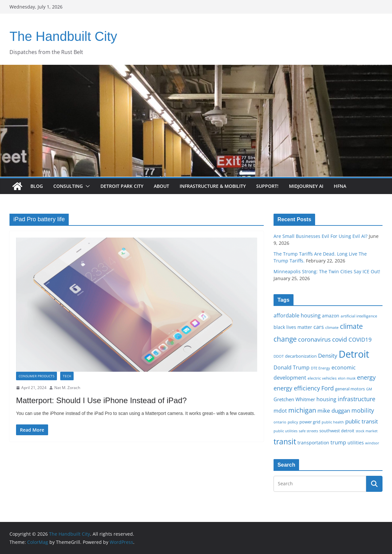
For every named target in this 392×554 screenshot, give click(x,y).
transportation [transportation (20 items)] (313, 443)
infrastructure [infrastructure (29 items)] (356, 399)
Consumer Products (36, 376)
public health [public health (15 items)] (333, 422)
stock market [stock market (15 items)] (367, 431)
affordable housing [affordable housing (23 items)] (297, 315)
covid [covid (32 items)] (340, 339)
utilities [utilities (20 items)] (356, 443)
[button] (86, 186)
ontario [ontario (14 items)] (280, 422)
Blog (37, 186)
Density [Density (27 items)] (328, 356)
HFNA (340, 186)
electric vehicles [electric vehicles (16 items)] (322, 378)
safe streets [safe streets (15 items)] (308, 431)
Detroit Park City (122, 186)
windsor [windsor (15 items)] (372, 443)
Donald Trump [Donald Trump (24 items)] (292, 367)
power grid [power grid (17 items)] (310, 422)
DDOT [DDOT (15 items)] (279, 356)
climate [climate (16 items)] (332, 327)
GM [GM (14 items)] (369, 389)
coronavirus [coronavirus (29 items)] (314, 339)
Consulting (68, 186)
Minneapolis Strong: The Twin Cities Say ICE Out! (327, 271)
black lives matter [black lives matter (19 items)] (293, 327)
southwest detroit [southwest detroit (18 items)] (337, 431)
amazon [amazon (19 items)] (331, 316)
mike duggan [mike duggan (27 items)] (334, 411)
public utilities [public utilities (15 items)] (285, 431)
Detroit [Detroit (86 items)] (354, 354)
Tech (67, 376)
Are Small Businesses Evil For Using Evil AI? (321, 236)
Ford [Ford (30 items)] (328, 388)
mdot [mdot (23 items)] (280, 411)
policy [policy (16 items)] (293, 422)
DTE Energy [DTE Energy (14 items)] (321, 368)
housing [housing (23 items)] (326, 399)
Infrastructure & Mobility (213, 186)
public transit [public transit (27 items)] (362, 421)
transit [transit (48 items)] (285, 441)
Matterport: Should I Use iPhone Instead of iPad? (101, 400)
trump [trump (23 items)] (338, 442)
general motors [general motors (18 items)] (350, 389)
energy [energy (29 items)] (366, 377)
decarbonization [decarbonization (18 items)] (301, 356)
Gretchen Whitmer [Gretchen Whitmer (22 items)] (294, 399)
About (161, 186)
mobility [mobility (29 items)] (363, 410)
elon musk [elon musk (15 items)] (347, 378)
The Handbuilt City (63, 36)
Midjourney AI (306, 186)
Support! (267, 186)
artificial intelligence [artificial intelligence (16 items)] (359, 316)
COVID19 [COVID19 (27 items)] (360, 340)
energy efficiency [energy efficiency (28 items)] (297, 388)
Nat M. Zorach (67, 388)
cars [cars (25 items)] (319, 327)
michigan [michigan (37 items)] (302, 410)
